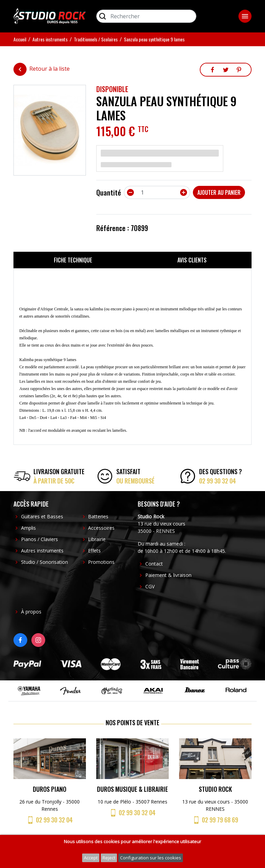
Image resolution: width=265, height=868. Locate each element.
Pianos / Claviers (40, 539)
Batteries (98, 516)
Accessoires (101, 528)
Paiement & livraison (168, 575)
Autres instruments (42, 551)
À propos (31, 612)
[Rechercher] (146, 16)
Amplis (28, 528)
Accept (91, 858)
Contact (154, 564)
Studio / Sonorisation (45, 562)
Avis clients (192, 260)
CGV (150, 586)
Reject (109, 858)
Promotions (101, 562)
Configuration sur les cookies (151, 858)
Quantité (109, 192)
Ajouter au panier (219, 192)
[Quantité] (157, 192)
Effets (94, 551)
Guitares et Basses (42, 516)
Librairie (97, 539)
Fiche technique (73, 260)
